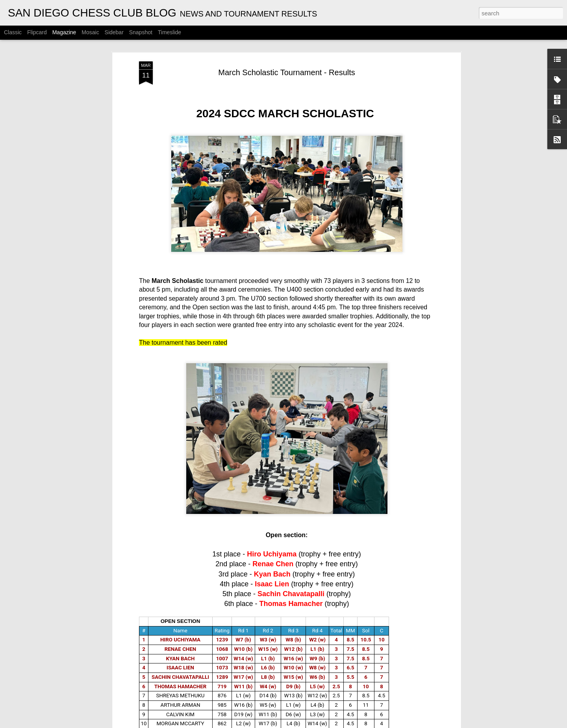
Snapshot (141, 32)
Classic (13, 32)
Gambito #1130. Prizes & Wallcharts (166, 546)
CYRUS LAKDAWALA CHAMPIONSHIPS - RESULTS (280, 719)
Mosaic (90, 32)
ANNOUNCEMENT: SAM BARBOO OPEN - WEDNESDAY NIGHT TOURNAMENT (266, 460)
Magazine (64, 32)
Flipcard (37, 32)
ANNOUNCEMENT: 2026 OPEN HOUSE (262, 630)
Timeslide (170, 32)
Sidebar (114, 32)
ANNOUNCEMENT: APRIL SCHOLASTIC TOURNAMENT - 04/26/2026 (215, 378)
